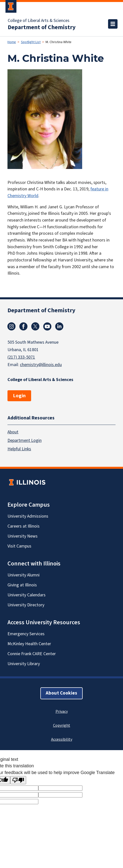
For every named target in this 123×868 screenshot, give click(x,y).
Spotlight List (31, 42)
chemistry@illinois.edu (41, 365)
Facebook (23, 326)
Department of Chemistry (42, 27)
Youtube (47, 326)
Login (19, 396)
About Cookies (61, 693)
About (13, 432)
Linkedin (59, 326)
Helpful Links (19, 449)
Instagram (11, 326)
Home (12, 42)
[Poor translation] (18, 780)
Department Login (25, 440)
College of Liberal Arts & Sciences (39, 21)
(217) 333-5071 (21, 357)
